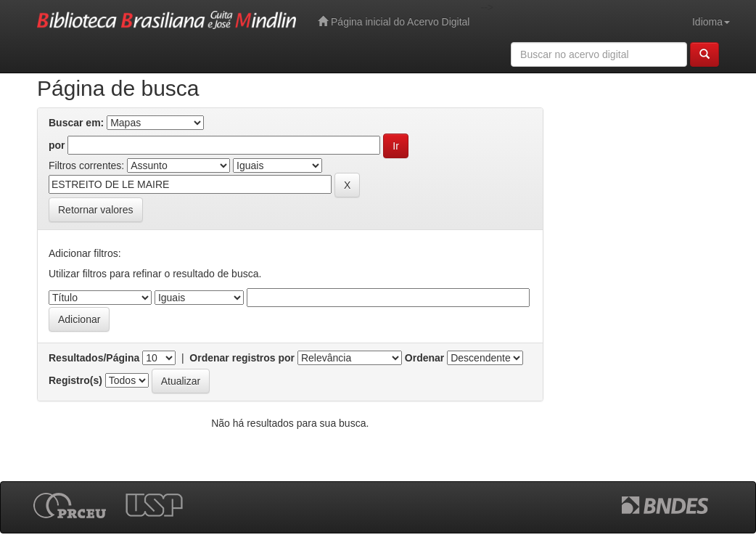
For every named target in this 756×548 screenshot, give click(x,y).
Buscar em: (76, 123)
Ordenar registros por (242, 358)
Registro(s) (75, 380)
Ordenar (424, 358)
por (57, 145)
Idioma (711, 22)
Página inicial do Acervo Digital (394, 21)
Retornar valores (96, 210)
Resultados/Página (94, 358)
